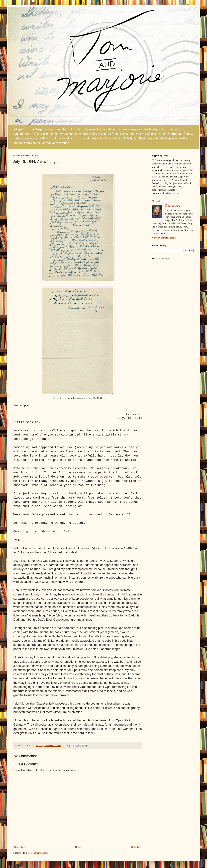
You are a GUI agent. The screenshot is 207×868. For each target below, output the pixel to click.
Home (78, 847)
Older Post (136, 847)
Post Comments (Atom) (37, 853)
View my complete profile (164, 238)
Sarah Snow (174, 206)
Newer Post (20, 847)
